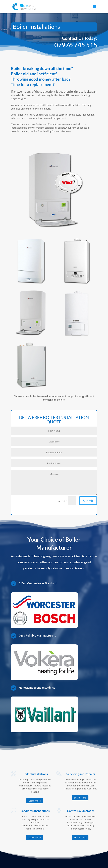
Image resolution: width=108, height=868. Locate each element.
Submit (88, 501)
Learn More (35, 801)
